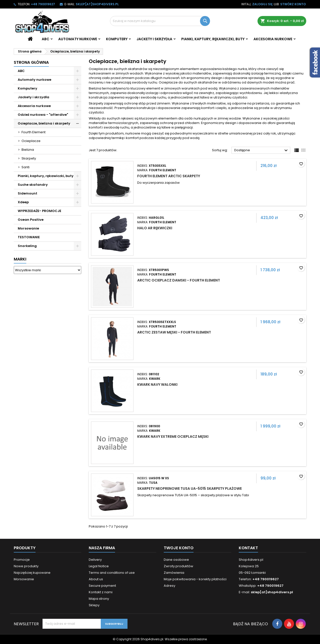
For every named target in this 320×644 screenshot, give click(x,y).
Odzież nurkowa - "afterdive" (43, 115)
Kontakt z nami (101, 592)
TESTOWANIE (29, 237)
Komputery (117, 39)
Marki (20, 259)
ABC (45, 39)
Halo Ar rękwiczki (155, 228)
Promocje (22, 560)
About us (96, 579)
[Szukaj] (160, 21)
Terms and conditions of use (112, 573)
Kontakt (248, 548)
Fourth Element (33, 132)
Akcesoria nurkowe (273, 39)
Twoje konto (179, 548)
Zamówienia (174, 573)
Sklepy (94, 605)
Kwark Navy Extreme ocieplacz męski (173, 436)
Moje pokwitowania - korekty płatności (195, 579)
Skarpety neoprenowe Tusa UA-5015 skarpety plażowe (189, 488)
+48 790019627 (43, 4)
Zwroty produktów (178, 566)
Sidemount (27, 193)
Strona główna (31, 62)
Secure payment (102, 586)
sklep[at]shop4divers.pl (97, 4)
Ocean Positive (31, 220)
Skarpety (29, 158)
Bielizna (28, 150)
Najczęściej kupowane (32, 573)
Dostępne (262, 150)
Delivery (95, 560)
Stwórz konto (293, 4)
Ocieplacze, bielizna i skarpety (44, 123)
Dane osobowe (176, 560)
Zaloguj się (262, 4)
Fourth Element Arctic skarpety (169, 176)
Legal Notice (99, 566)
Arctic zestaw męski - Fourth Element (174, 332)
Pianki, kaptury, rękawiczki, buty (213, 39)
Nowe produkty (26, 566)
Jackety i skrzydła (154, 39)
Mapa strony (99, 599)
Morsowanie (28, 228)
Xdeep (23, 202)
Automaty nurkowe (78, 39)
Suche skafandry (33, 185)
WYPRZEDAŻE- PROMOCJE (39, 211)
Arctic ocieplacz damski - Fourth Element (179, 280)
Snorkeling (27, 246)
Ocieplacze (31, 141)
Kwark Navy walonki (157, 384)
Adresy (169, 586)
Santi (25, 167)
